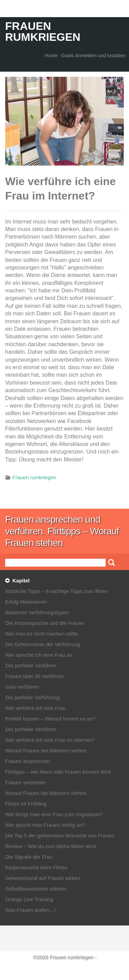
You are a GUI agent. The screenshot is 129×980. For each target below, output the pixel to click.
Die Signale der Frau (29, 857)
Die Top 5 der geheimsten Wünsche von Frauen (60, 836)
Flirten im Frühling (26, 804)
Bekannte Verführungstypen (37, 612)
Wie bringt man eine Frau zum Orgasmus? (54, 814)
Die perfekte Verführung (32, 697)
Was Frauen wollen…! (30, 910)
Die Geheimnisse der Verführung (43, 644)
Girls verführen (22, 687)
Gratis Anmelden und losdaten (93, 56)
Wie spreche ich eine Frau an (39, 655)
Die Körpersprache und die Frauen (45, 623)
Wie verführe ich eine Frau (35, 708)
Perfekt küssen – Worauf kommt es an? (50, 719)
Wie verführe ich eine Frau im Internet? (50, 740)
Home (51, 56)
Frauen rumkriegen (43, 32)
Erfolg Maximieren (26, 602)
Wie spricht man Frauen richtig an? (45, 825)
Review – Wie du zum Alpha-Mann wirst (51, 846)
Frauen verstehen (25, 782)
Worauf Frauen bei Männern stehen (46, 751)
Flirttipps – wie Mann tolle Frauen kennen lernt (58, 772)
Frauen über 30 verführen (34, 676)
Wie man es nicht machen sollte (42, 634)
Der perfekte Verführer (31, 666)
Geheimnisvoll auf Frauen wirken (43, 878)
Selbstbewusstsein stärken (36, 889)
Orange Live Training (29, 899)
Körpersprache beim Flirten (36, 867)
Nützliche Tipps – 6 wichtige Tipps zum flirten (56, 591)
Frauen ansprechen (28, 761)
